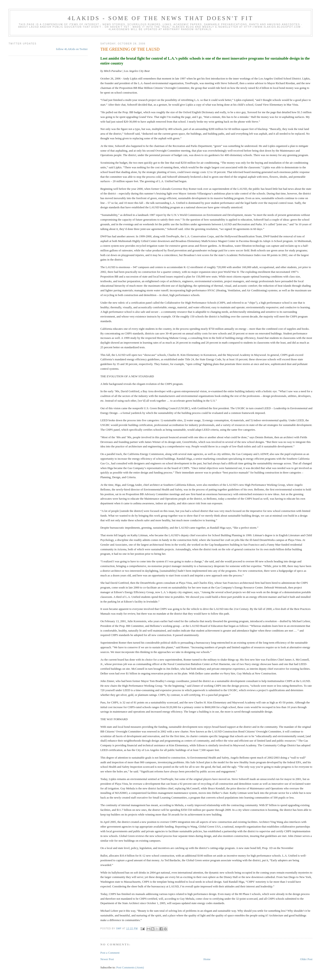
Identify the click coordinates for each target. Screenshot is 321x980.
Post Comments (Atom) (130, 967)
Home (207, 959)
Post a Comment (110, 953)
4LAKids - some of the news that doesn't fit (160, 18)
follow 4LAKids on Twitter (72, 49)
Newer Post (107, 959)
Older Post (306, 959)
